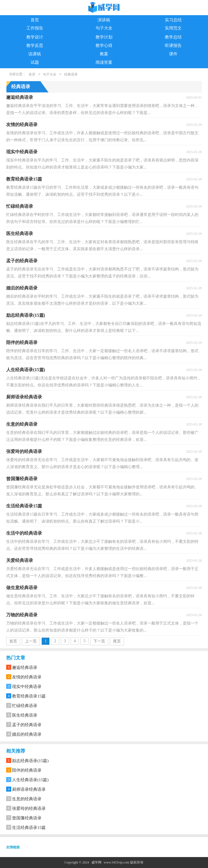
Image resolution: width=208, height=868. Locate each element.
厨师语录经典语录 (29, 789)
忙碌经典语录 (25, 706)
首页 (35, 20)
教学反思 (35, 45)
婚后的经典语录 (27, 734)
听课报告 (173, 45)
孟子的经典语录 (27, 725)
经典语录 (71, 74)
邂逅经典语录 (25, 667)
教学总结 (173, 37)
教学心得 (104, 45)
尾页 (117, 641)
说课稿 (35, 54)
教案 (104, 54)
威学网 (96, 862)
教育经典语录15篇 (29, 696)
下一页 (99, 641)
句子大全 (104, 28)
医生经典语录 (25, 715)
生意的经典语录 (27, 799)
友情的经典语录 (27, 677)
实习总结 (173, 20)
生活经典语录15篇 (29, 828)
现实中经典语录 (27, 687)
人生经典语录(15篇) (30, 780)
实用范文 (173, 28)
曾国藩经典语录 (27, 818)
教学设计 (35, 37)
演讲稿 (104, 20)
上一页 (31, 641)
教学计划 (104, 37)
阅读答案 (104, 62)
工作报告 (35, 28)
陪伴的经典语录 (27, 770)
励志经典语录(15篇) (30, 761)
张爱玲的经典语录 (29, 808)
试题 (35, 62)
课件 (173, 54)
